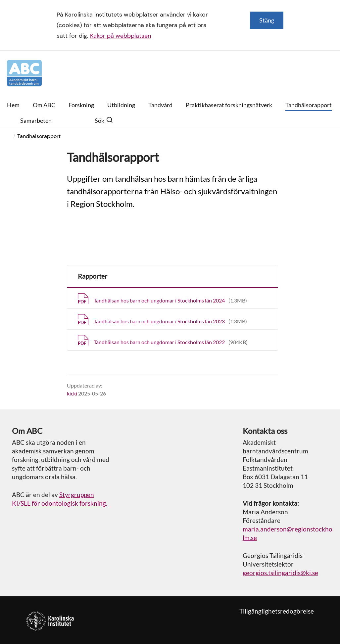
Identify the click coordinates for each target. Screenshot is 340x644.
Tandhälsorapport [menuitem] (39, 136)
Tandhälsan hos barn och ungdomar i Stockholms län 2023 (170, 321)
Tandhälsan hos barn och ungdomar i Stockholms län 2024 (170, 300)
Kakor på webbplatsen (121, 36)
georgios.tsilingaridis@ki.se (280, 573)
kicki (72, 393)
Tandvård (160, 105)
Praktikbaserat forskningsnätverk (229, 105)
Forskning (81, 105)
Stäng (267, 20)
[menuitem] (14, 136)
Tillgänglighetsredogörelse (277, 611)
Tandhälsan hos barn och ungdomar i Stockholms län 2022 (171, 342)
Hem (13, 105)
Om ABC (44, 105)
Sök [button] (104, 120)
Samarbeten (36, 120)
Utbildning (121, 105)
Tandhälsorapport (309, 105)
